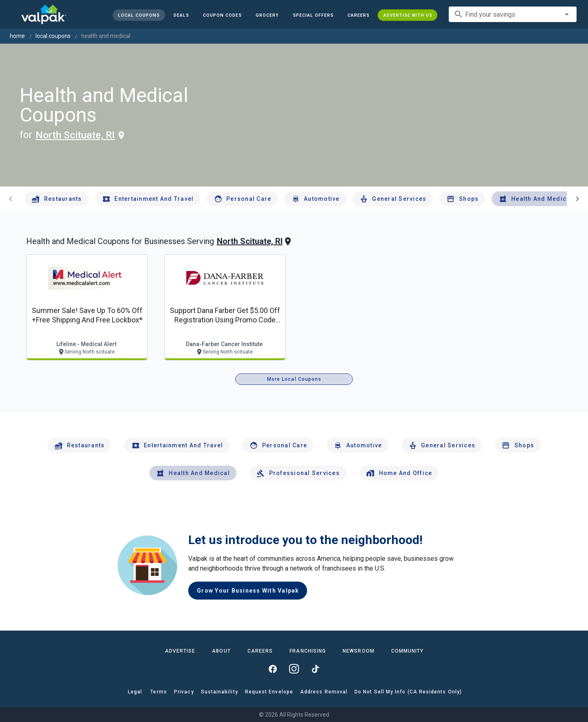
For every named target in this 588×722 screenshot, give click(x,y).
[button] (313, 15)
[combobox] (513, 14)
